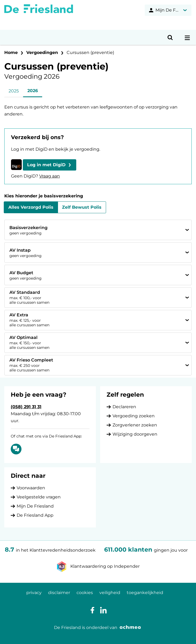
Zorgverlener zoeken (135, 425)
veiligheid (110, 593)
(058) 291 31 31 (26, 407)
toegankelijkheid (145, 593)
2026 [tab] (33, 91)
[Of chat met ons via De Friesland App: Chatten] (16, 449)
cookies (85, 593)
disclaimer (59, 593)
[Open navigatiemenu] (187, 37)
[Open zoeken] (170, 37)
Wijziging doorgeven (135, 434)
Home (11, 53)
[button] (50, 165)
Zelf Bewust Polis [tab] (82, 207)
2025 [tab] (14, 91)
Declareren (124, 407)
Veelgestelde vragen (39, 497)
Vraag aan (50, 176)
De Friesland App (35, 515)
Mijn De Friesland (35, 506)
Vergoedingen (42, 53)
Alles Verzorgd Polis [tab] (31, 207)
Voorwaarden (31, 488)
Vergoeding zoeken (134, 416)
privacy (34, 593)
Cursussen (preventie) (90, 53)
